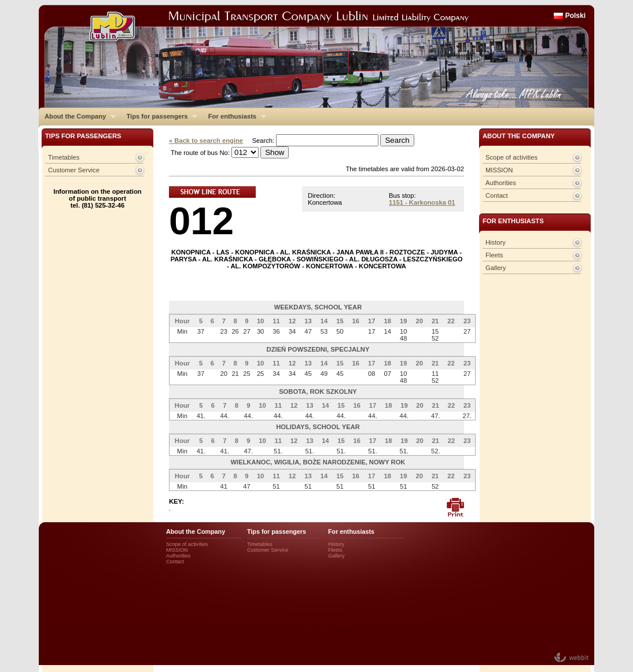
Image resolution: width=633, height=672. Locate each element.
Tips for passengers (159, 116)
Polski (575, 16)
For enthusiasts (234, 116)
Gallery (496, 268)
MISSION (499, 170)
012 (201, 221)
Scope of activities (511, 157)
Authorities (501, 183)
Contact (497, 195)
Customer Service (74, 170)
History (496, 242)
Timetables (64, 157)
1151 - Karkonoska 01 (422, 202)
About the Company (77, 116)
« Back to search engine (206, 141)
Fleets (494, 255)
